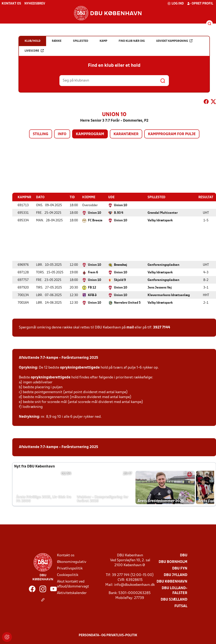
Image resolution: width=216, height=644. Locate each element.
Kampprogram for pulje (172, 134)
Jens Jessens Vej (160, 287)
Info (62, 134)
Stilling (41, 134)
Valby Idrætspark (160, 220)
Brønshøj (121, 265)
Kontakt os (11, 4)
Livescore (34, 51)
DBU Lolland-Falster (175, 590)
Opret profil (200, 3)
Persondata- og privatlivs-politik (108, 635)
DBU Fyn (180, 568)
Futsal (181, 606)
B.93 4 (119, 213)
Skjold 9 (120, 280)
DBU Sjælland (174, 599)
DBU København (172, 581)
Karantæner (126, 134)
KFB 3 (92, 295)
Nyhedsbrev (35, 4)
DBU (184, 555)
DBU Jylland (176, 575)
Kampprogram (90, 134)
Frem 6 (93, 272)
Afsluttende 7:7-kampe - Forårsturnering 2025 (59, 358)
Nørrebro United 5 (127, 303)
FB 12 (92, 287)
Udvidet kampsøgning (174, 41)
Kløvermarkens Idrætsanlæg (169, 295)
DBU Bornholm (173, 562)
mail (130, 327)
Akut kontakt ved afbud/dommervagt (73, 584)
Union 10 (121, 205)
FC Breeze (95, 220)
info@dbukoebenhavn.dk (134, 585)
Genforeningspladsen (163, 265)
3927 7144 (162, 327)
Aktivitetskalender (72, 593)
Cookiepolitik (68, 575)
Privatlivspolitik (70, 568)
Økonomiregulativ (72, 562)
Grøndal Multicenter (163, 213)
